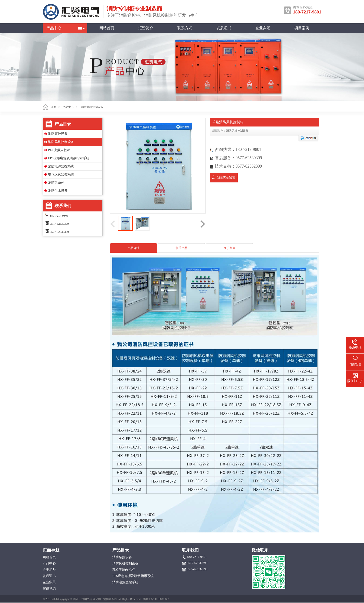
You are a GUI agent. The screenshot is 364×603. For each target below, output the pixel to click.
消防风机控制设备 (61, 142)
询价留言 (230, 248)
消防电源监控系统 (61, 166)
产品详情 (133, 248)
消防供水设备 (58, 191)
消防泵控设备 (58, 134)
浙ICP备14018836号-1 (156, 599)
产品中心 (54, 28)
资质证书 (224, 28)
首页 (54, 107)
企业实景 (263, 28)
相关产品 (182, 248)
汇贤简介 (146, 28)
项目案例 (302, 28)
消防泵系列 (56, 183)
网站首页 (107, 28)
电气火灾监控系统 (61, 174)
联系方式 (185, 28)
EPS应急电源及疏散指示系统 (69, 158)
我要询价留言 (226, 177)
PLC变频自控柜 (59, 150)
